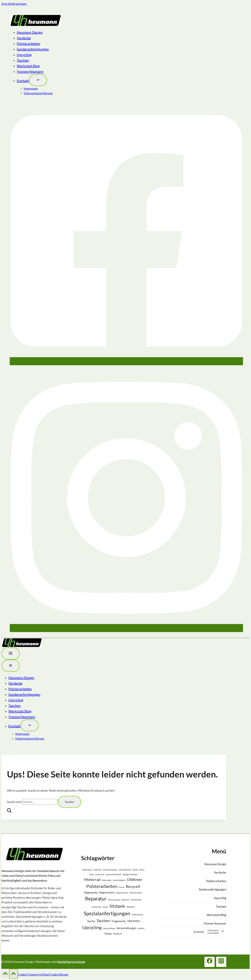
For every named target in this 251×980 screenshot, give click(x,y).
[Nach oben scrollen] (5, 974)
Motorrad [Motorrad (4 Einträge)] (92, 879)
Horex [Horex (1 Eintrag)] (142, 870)
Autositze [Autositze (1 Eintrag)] (98, 870)
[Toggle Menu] (11, 654)
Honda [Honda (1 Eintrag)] (135, 870)
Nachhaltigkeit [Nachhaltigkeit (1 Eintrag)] (119, 880)
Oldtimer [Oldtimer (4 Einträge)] (135, 879)
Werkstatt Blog (28, 66)
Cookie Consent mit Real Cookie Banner (43, 975)
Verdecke (24, 38)
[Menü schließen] (11, 666)
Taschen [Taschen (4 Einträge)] (103, 921)
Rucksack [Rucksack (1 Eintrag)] (125, 900)
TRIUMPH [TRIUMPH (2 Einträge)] (133, 921)
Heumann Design (30, 32)
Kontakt (23, 81)
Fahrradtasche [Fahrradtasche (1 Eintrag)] (125, 870)
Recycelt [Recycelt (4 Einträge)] (133, 886)
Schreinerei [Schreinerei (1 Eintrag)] (96, 907)
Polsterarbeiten (28, 43)
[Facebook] (126, 362)
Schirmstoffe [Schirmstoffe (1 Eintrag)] (136, 900)
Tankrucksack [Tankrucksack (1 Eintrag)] (137, 915)
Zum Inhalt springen (14, 4)
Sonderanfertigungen (33, 49)
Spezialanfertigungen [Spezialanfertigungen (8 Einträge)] (107, 913)
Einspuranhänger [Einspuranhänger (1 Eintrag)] (110, 870)
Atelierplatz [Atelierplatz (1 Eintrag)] (87, 870)
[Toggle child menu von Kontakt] (38, 80)
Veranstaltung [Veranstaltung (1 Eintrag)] (109, 928)
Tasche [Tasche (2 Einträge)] (91, 921)
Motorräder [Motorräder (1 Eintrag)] (107, 880)
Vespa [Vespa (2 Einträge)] (108, 933)
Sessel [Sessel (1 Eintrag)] (105, 907)
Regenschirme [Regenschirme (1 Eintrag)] (122, 893)
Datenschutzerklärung (38, 93)
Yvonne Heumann (30, 71)
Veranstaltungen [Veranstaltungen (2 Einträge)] (126, 928)
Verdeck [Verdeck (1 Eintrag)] (141, 928)
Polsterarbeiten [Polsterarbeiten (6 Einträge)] (102, 886)
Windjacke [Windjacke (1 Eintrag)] (118, 934)
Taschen (23, 60)
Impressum (31, 89)
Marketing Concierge (71, 962)
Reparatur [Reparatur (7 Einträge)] (96, 899)
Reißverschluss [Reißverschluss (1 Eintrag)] (136, 893)
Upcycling (24, 55)
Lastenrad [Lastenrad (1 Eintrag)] (100, 874)
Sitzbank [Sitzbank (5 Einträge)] (117, 906)
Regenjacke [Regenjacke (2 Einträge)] (91, 892)
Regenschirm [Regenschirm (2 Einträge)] (107, 892)
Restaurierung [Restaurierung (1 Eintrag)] (114, 900)
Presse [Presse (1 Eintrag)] (122, 887)
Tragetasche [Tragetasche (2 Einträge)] (118, 921)
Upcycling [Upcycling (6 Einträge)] (92, 927)
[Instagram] (126, 629)
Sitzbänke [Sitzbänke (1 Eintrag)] (131, 907)
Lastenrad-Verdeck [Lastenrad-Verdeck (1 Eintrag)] (113, 874)
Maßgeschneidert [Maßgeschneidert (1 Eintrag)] (130, 874)
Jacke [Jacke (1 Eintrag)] (92, 874)
